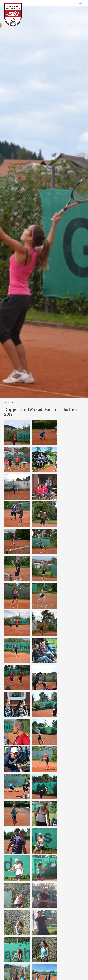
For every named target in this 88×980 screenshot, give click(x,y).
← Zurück (9, 402)
